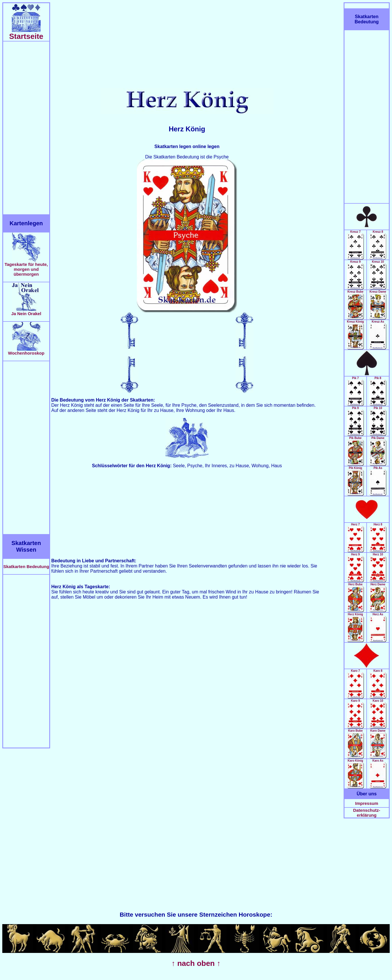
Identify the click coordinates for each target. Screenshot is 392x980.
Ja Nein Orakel (26, 312)
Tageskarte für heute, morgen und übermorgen (26, 267)
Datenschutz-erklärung (367, 813)
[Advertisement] (26, 128)
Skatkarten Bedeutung (26, 566)
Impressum (367, 803)
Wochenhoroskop (26, 351)
